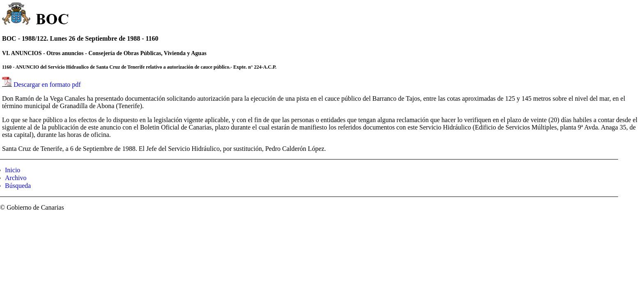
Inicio (13, 170)
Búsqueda (18, 186)
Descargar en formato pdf (47, 84)
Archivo (16, 178)
